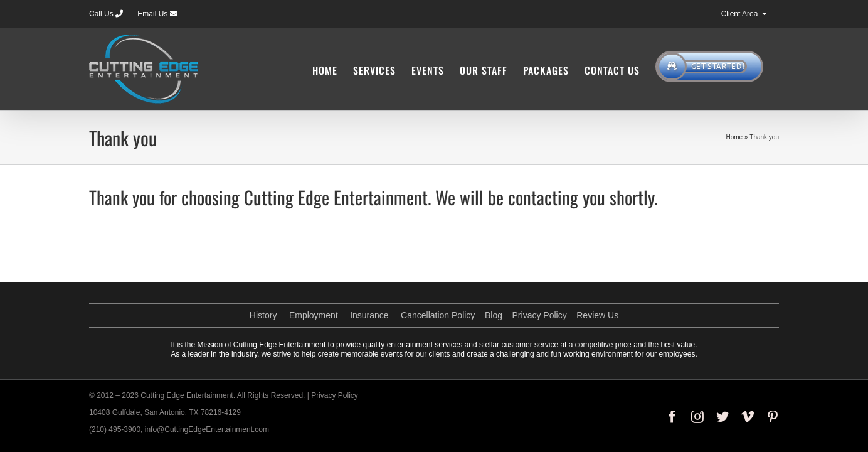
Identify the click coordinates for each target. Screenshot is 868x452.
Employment (314, 315)
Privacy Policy (540, 315)
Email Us (157, 14)
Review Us (597, 315)
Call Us (106, 14)
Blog (494, 315)
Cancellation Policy (438, 315)
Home (734, 137)
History (263, 315)
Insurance (369, 315)
